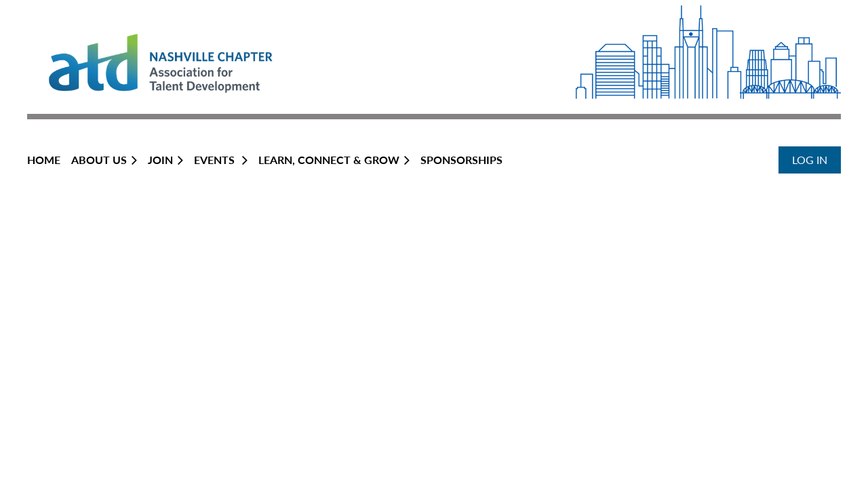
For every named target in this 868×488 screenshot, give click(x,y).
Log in (810, 160)
